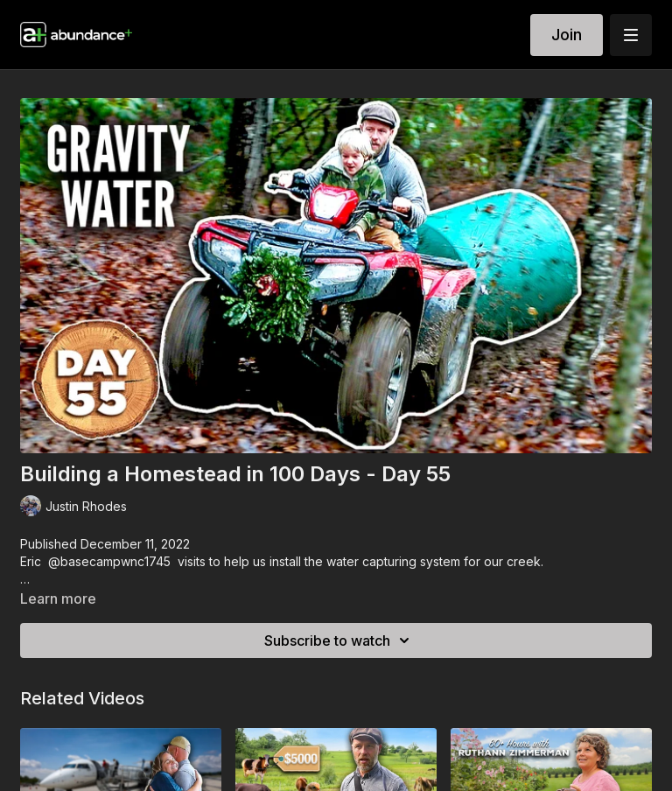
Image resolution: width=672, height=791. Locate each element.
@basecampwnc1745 (109, 561)
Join (567, 35)
